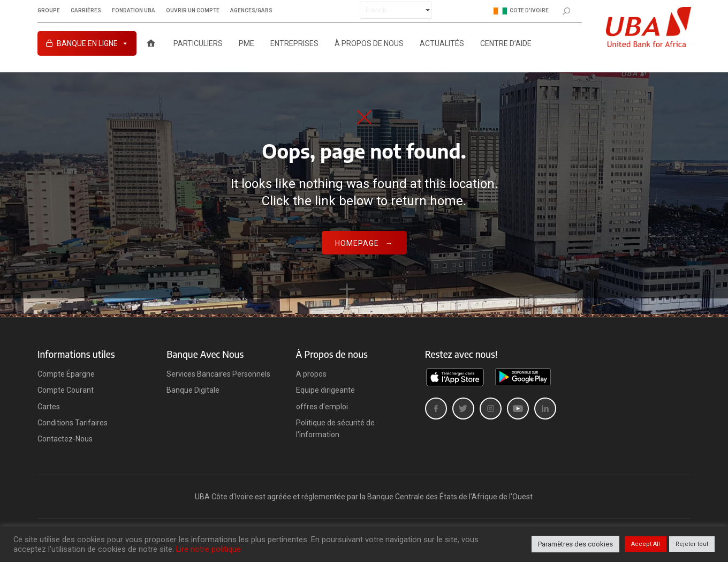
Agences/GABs (251, 11)
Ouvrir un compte (193, 11)
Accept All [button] (646, 544)
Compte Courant (66, 390)
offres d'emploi (322, 407)
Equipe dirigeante (325, 390)
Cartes (49, 407)
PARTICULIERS (198, 43)
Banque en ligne (93, 43)
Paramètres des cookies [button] (575, 544)
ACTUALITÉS (442, 43)
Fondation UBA (134, 11)
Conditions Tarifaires (73, 423)
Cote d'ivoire (521, 11)
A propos (311, 374)
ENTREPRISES (294, 43)
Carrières (86, 11)
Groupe (49, 11)
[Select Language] (396, 10)
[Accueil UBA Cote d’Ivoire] (151, 43)
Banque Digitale (193, 390)
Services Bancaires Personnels (218, 374)
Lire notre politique (208, 549)
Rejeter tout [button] (692, 544)
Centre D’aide (506, 43)
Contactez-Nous (65, 439)
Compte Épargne (66, 374)
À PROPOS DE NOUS (369, 43)
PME (247, 43)
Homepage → (364, 243)
